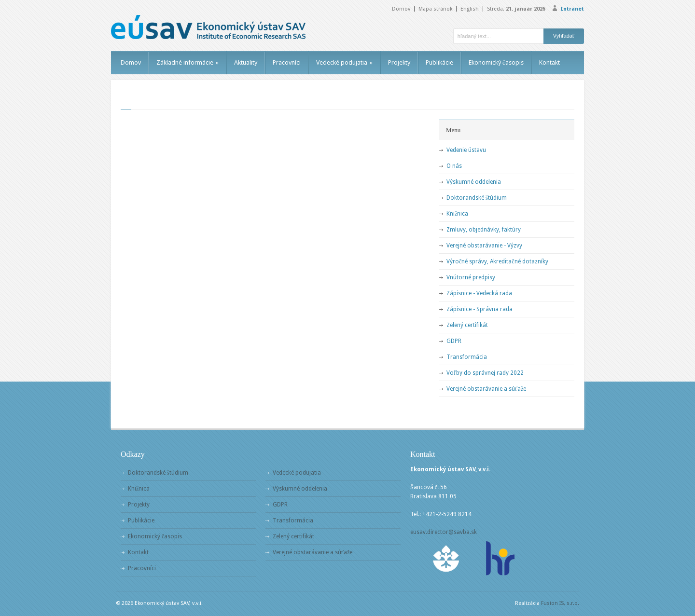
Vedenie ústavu (466, 150)
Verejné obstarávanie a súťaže (486, 389)
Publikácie (439, 62)
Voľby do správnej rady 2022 (485, 373)
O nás (454, 166)
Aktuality (246, 62)
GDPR (454, 341)
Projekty (399, 62)
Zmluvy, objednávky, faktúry (484, 230)
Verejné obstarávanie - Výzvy (484, 246)
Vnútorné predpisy (471, 277)
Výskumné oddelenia (474, 182)
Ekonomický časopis (496, 62)
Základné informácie (188, 62)
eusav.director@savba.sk (444, 532)
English (470, 9)
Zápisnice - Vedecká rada (479, 293)
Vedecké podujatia (344, 62)
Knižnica (457, 214)
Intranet (572, 9)
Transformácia (467, 357)
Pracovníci (287, 62)
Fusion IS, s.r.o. (560, 603)
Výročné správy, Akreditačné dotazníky (497, 261)
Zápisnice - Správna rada (480, 309)
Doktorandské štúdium (477, 198)
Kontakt (549, 62)
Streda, (516, 9)
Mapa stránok (435, 9)
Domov (401, 9)
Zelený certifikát (467, 325)
